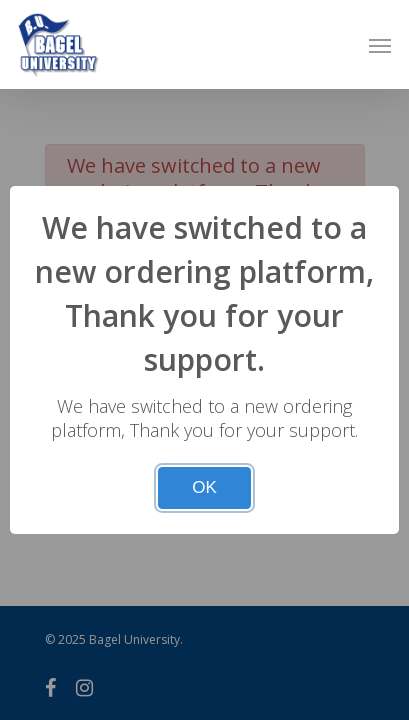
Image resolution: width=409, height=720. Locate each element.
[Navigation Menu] (380, 45)
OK (204, 487)
